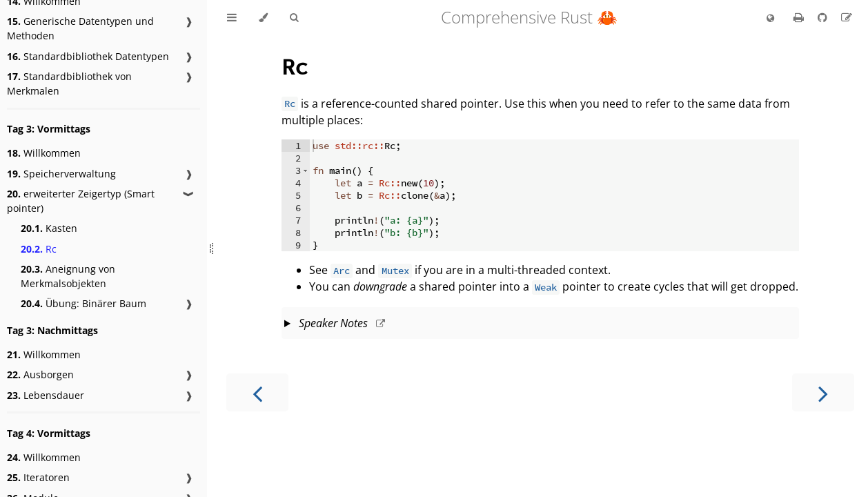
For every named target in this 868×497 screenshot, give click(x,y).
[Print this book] (800, 17)
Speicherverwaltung (61, 174)
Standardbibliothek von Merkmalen (69, 84)
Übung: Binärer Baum (83, 303)
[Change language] (770, 19)
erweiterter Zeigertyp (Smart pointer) (81, 201)
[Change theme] (263, 18)
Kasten (49, 228)
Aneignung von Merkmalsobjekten (68, 276)
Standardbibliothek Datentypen (88, 56)
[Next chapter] (823, 392)
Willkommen (44, 153)
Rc (39, 249)
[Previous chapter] (257, 392)
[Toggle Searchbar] (294, 18)
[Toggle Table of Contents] (232, 18)
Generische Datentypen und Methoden (80, 28)
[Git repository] (824, 17)
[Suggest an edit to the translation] (847, 17)
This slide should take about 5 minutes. (540, 324)
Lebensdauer (46, 395)
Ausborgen (40, 374)
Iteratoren (38, 477)
